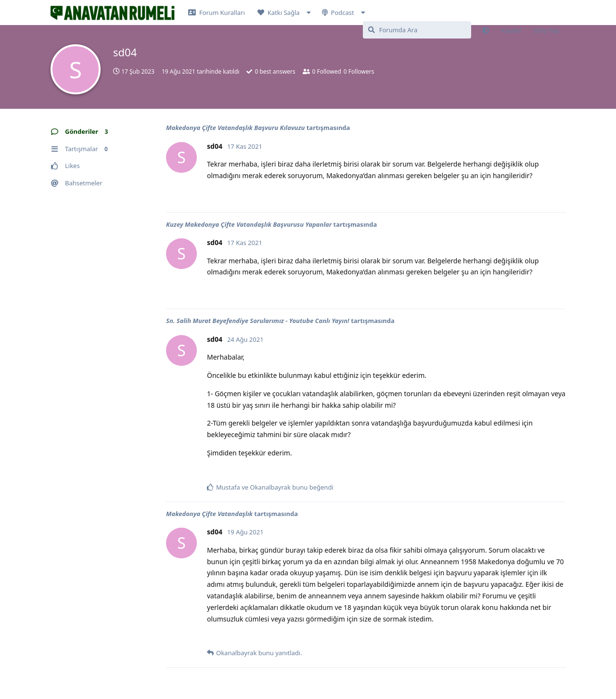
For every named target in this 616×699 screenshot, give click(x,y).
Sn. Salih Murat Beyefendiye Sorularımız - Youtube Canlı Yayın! (258, 321)
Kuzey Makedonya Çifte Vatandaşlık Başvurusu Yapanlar (249, 224)
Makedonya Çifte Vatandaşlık (209, 514)
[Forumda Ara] (417, 30)
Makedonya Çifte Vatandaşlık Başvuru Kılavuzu (235, 128)
